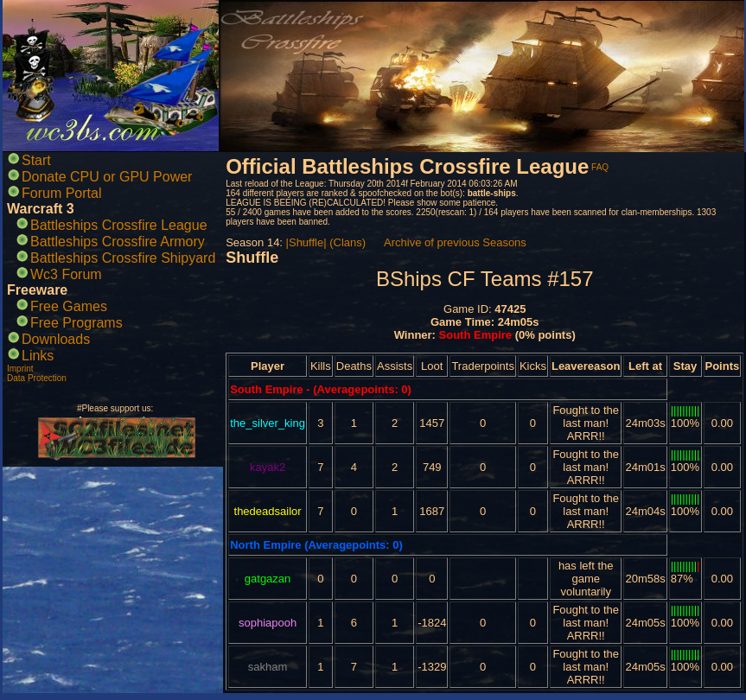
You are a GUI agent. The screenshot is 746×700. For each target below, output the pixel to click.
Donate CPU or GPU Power (107, 177)
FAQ (600, 167)
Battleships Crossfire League (119, 225)
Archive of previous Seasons (455, 242)
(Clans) (347, 242)
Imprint (20, 369)
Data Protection (37, 378)
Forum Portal (61, 193)
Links (38, 356)
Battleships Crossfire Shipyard (123, 258)
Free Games (69, 306)
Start (36, 160)
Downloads (56, 339)
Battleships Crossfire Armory (118, 242)
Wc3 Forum (66, 274)
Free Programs (77, 323)
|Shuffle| (306, 242)
